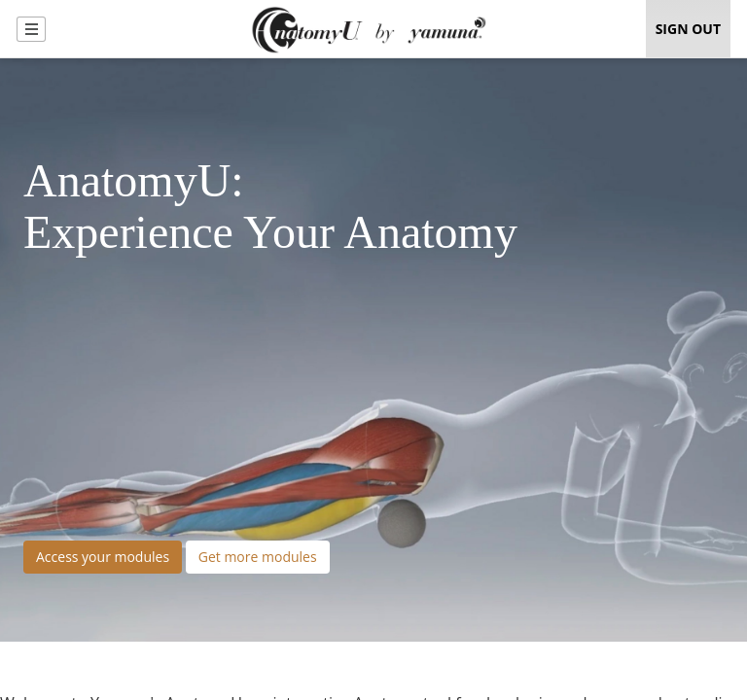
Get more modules (258, 557)
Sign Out (688, 29)
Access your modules (103, 557)
